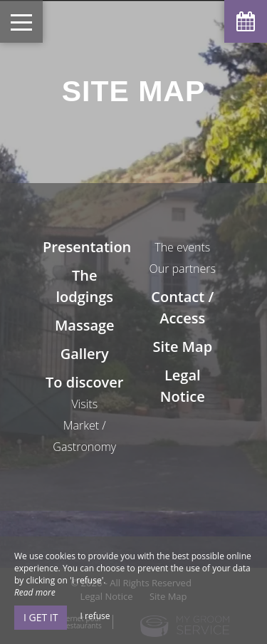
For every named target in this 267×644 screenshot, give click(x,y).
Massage (85, 325)
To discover (84, 382)
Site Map (182, 347)
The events (182, 247)
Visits (84, 404)
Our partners (182, 269)
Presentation (87, 247)
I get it (41, 617)
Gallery (85, 354)
